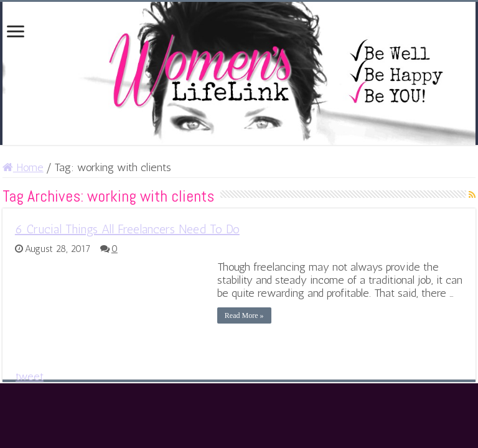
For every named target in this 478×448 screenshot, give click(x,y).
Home (23, 167)
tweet (30, 376)
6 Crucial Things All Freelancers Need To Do (127, 229)
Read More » (244, 315)
